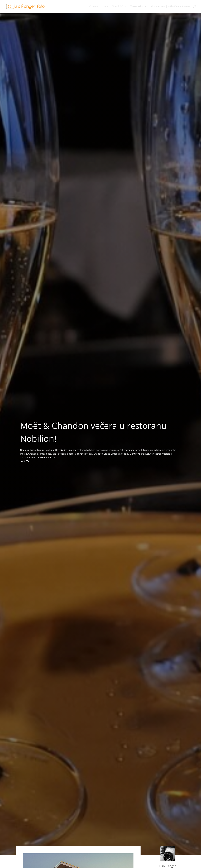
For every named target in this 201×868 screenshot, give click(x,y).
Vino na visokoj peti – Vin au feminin (170, 6)
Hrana (105, 6)
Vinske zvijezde (138, 6)
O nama (94, 6)
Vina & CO (118, 6)
